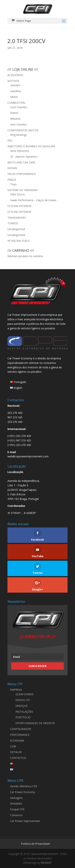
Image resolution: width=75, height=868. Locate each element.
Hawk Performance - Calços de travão (33, 200)
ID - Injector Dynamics (24, 157)
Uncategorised (16, 229)
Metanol (15, 119)
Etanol (14, 113)
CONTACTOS (18, 758)
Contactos (16, 815)
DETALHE (16, 752)
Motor (14, 97)
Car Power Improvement (25, 821)
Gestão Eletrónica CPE (24, 786)
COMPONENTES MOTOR (23, 130)
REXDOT (46, 863)
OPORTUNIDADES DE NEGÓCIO (35, 723)
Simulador (16, 803)
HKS (10, 140)
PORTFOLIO (23, 717)
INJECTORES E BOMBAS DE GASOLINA (31, 146)
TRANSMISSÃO (17, 218)
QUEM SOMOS (25, 694)
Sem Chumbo (18, 124)
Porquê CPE (17, 809)
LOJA (13, 746)
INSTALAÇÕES (24, 712)
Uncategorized (16, 235)
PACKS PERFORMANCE (22, 174)
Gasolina (15, 91)
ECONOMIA (17, 741)
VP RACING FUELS (19, 241)
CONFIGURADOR (21, 729)
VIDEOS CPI (23, 700)
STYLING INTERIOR (19, 212)
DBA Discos (18, 194)
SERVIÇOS (22, 706)
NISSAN (12, 168)
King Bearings (19, 135)
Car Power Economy (22, 792)
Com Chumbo (19, 107)
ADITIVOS (13, 81)
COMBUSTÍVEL (17, 103)
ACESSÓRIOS (15, 75)
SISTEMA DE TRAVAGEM (22, 190)
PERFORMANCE (20, 735)
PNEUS (12, 180)
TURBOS (13, 223)
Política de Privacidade (36, 844)
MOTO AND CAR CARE (21, 162)
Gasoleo (15, 85)
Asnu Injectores (20, 151)
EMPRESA (16, 690)
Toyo (13, 184)
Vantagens (16, 798)
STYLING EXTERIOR (19, 206)
